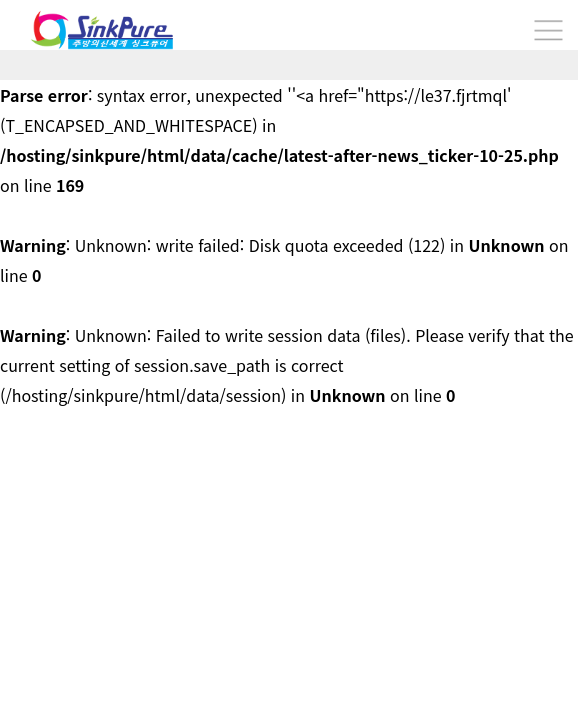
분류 (548, 30)
